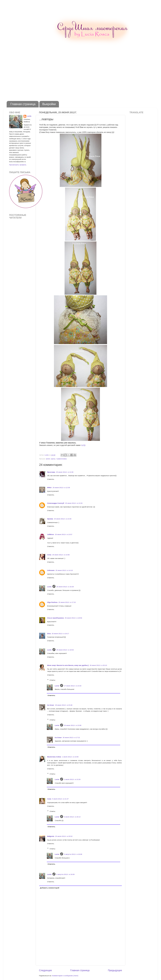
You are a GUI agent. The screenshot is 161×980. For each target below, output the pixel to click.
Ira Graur (51, 705)
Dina (49, 634)
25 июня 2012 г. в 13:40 (63, 519)
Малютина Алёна (54, 757)
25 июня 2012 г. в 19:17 (60, 634)
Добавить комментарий (50, 888)
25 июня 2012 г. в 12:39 (61, 488)
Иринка (50, 519)
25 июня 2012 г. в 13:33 (74, 503)
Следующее (45, 970)
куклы (53, 459)
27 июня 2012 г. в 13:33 (73, 686)
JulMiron (51, 534)
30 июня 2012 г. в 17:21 (71, 737)
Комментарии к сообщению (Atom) (65, 976)
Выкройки (49, 104)
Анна (49, 799)
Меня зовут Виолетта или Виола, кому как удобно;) (68, 665)
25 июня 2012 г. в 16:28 (65, 587)
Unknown (51, 570)
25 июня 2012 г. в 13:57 (64, 534)
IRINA (49, 488)
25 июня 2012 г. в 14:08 (61, 555)
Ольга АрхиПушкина (55, 618)
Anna (49, 555)
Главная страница (23, 104)
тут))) (83, 445)
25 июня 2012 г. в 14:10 (64, 570)
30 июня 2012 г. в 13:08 (73, 725)
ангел (48, 459)
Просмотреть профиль (18, 165)
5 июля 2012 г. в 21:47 (60, 799)
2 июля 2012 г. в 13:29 (72, 779)
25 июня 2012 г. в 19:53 (65, 650)
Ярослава (51, 472)
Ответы (52, 680)
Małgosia (51, 836)
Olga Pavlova (52, 602)
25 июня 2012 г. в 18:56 (73, 618)
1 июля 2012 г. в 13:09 (70, 757)
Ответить (51, 479)
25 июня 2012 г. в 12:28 (65, 472)
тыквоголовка (61, 459)
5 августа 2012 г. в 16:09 (65, 874)
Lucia (49, 587)
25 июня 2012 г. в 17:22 (67, 602)
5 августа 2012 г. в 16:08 (73, 854)
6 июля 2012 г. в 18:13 (72, 817)
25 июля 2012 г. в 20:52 (64, 836)
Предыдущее (115, 970)
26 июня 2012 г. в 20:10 (98, 665)
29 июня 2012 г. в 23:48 (64, 705)
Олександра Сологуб (56, 503)
